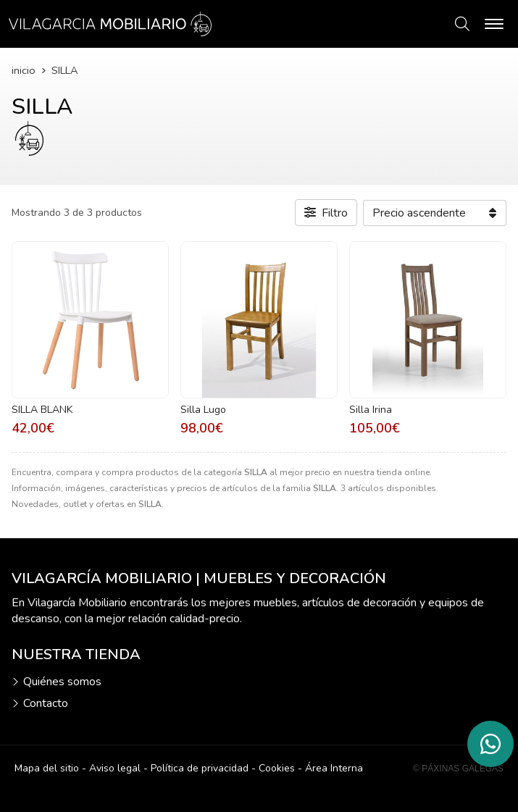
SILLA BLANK (42, 410)
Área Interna (334, 768)
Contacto (46, 703)
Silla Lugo (203, 410)
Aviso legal (115, 768)
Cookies (277, 768)
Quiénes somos (62, 682)
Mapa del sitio (47, 768)
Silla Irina (371, 410)
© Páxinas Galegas (458, 769)
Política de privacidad (200, 768)
